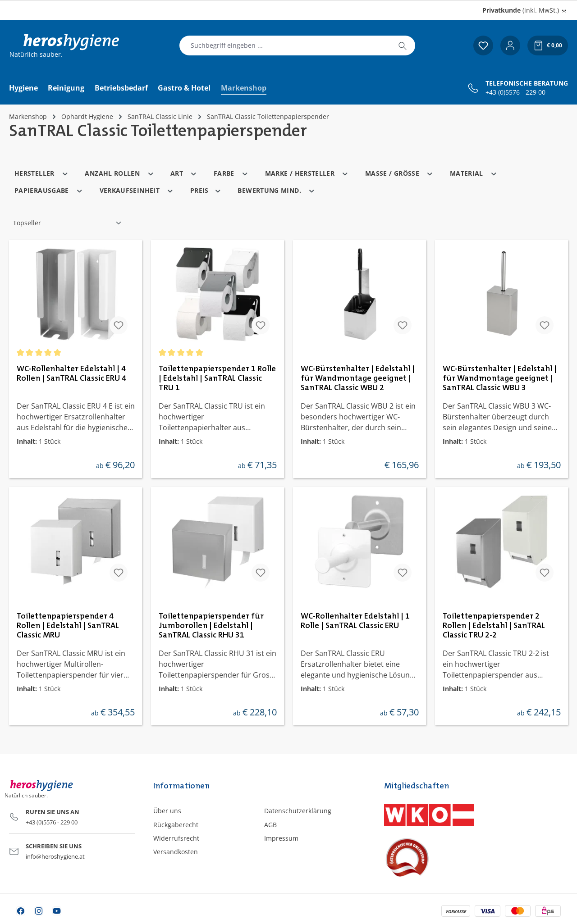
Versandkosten (176, 852)
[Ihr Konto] (510, 46)
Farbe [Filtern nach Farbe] (231, 173)
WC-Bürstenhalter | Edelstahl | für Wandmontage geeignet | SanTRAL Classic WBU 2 (358, 378)
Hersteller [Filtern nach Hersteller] (41, 173)
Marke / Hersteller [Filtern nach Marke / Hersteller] (307, 173)
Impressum (281, 838)
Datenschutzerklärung (298, 811)
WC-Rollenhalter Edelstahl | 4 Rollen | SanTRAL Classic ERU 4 (71, 374)
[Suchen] (403, 46)
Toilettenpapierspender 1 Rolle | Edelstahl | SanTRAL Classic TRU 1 (217, 378)
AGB (270, 825)
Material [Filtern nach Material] (474, 173)
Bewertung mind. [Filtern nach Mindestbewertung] (276, 190)
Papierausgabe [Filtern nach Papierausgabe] (49, 190)
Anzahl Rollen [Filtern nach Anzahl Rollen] (119, 173)
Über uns (167, 811)
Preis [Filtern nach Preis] (206, 190)
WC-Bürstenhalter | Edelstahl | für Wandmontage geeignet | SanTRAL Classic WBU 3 (500, 378)
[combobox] (285, 46)
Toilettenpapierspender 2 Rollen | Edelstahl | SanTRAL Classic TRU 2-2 (494, 626)
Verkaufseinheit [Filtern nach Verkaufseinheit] (137, 190)
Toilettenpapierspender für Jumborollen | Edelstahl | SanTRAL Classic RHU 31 (211, 626)
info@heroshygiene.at (55, 856)
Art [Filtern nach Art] (184, 173)
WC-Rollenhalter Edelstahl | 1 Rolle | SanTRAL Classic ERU (355, 621)
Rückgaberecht (176, 825)
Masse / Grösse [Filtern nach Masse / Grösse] (399, 173)
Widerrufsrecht (176, 838)
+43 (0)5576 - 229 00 (515, 92)
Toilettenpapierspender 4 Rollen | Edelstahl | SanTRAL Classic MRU (68, 626)
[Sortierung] (68, 223)
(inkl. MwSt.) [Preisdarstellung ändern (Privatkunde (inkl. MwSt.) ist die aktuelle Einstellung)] (521, 10)
